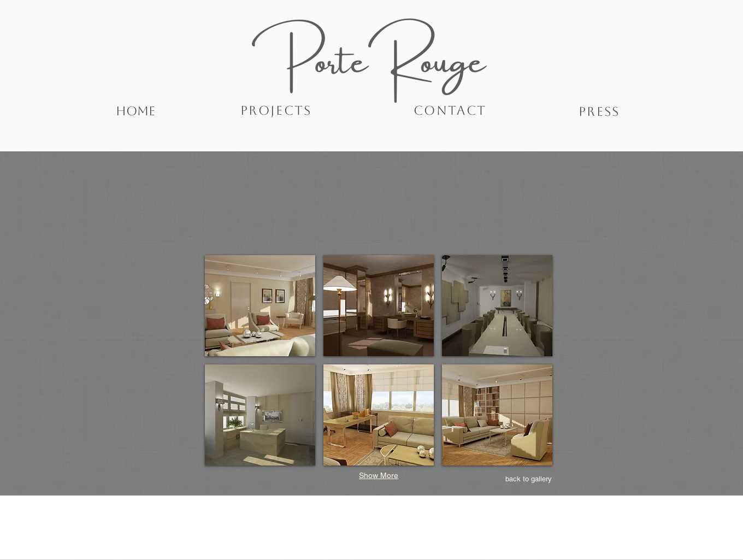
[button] (260, 306)
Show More (379, 475)
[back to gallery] (529, 479)
